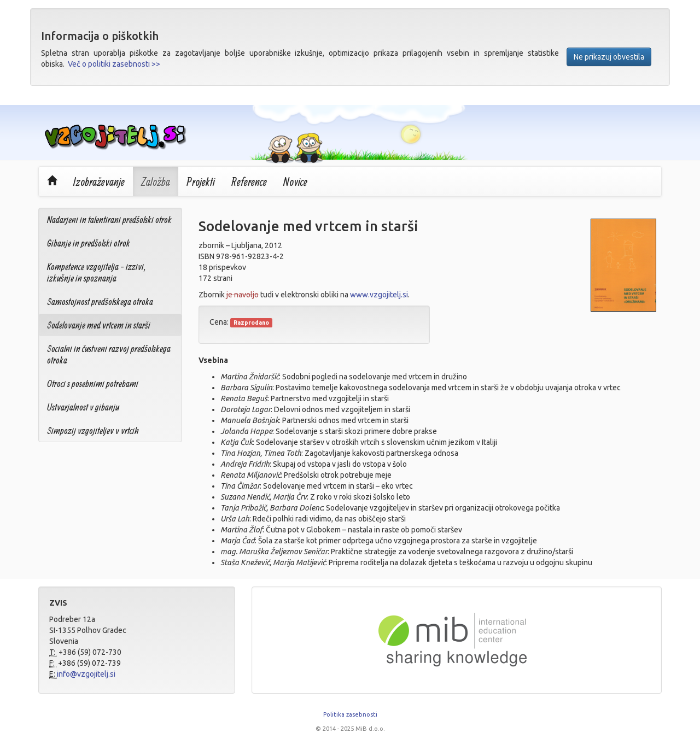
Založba (156, 181)
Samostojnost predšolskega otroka (100, 301)
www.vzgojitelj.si (379, 295)
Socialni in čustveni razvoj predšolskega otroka (109, 354)
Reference (249, 181)
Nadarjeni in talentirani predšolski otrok (109, 219)
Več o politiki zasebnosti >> (114, 64)
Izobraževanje (99, 181)
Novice (295, 181)
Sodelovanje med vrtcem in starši (99, 325)
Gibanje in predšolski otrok (89, 243)
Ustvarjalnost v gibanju (83, 407)
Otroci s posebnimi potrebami (93, 383)
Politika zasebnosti (350, 714)
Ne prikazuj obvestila (609, 57)
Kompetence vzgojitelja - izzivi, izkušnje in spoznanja (97, 272)
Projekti (201, 181)
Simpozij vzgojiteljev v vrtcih (93, 430)
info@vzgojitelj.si (86, 674)
